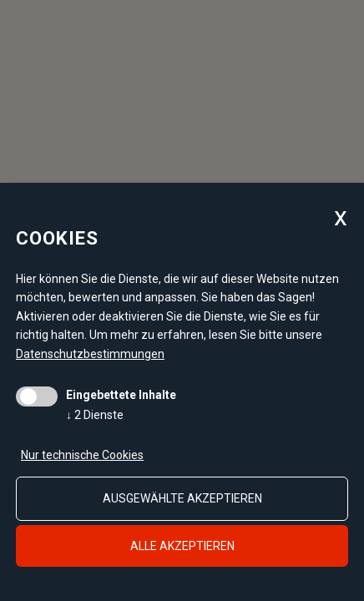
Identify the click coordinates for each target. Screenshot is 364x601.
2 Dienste (95, 415)
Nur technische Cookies (82, 455)
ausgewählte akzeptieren (182, 498)
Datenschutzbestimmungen (90, 354)
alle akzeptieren (182, 546)
